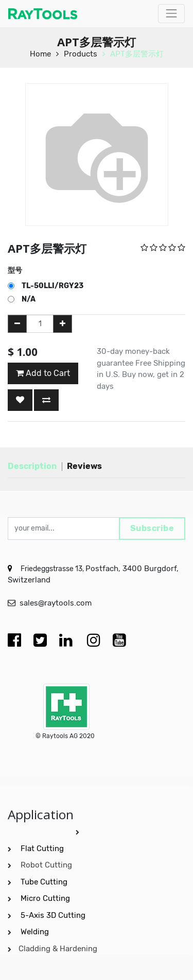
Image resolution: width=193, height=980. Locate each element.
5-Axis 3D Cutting (54, 915)
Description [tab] (32, 466)
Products (81, 54)
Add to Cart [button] (43, 373)
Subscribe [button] (152, 528)
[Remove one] (17, 324)
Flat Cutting (42, 849)
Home (40, 54)
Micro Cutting (46, 898)
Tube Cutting (45, 882)
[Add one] (63, 324)
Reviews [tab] (84, 466)
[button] (20, 400)
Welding (35, 932)
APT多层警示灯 (137, 54)
